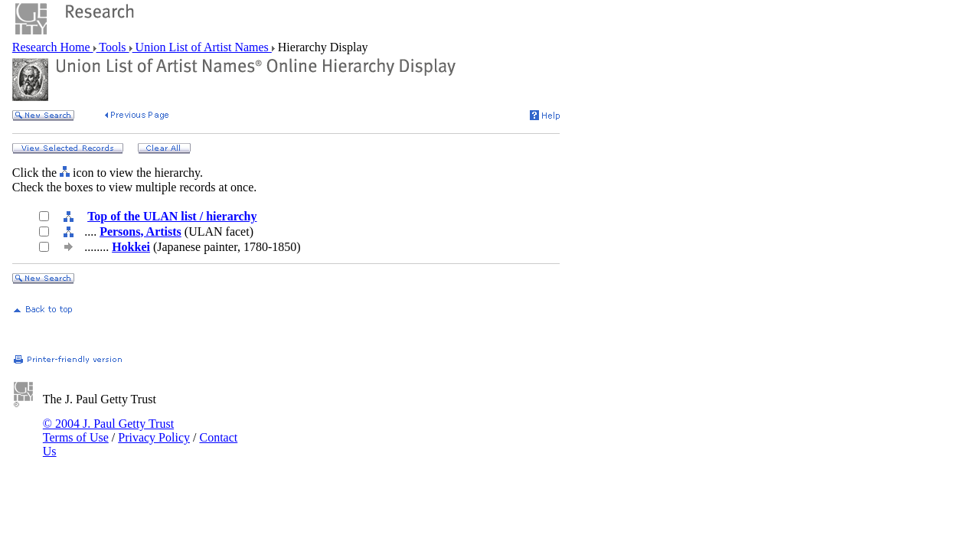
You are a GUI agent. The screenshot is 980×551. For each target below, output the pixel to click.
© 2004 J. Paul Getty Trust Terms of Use (108, 430)
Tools (113, 47)
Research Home (53, 47)
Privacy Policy (154, 437)
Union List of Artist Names (202, 47)
